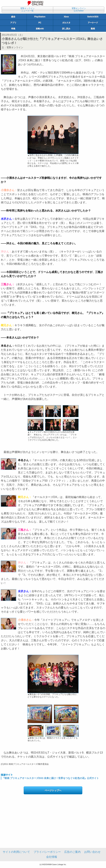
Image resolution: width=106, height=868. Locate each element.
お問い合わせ (92, 852)
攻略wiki (40, 29)
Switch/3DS (93, 17)
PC (40, 23)
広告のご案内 (72, 852)
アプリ (13, 23)
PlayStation (40, 17)
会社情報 (52, 857)
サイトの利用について (16, 852)
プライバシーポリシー (47, 852)
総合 (13, 17)
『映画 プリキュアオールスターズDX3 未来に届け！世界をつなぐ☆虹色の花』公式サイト (51, 778)
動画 (93, 29)
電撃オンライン (15, 47)
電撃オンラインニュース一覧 (27, 10)
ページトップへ (53, 790)
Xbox (66, 17)
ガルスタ (66, 23)
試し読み (66, 29)
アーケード (93, 23)
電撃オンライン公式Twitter (79, 10)
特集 (13, 29)
